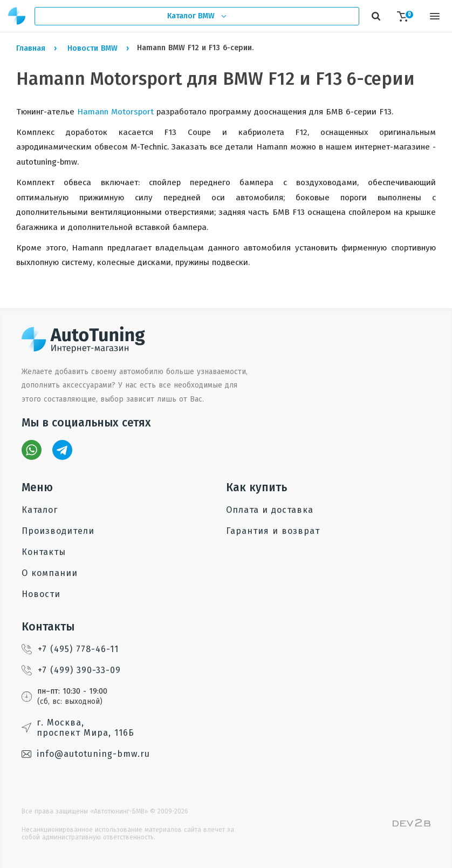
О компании (50, 573)
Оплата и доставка (270, 510)
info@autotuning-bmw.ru (86, 754)
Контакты (44, 552)
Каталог (40, 510)
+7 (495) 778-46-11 (70, 649)
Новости (41, 594)
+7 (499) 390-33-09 (71, 670)
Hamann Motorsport (115, 112)
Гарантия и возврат (273, 531)
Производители (58, 531)
